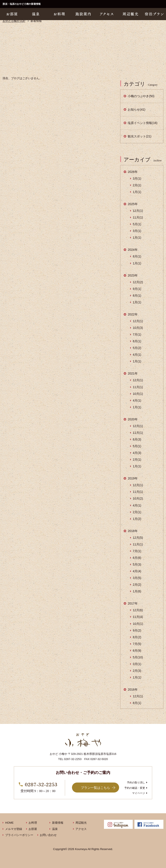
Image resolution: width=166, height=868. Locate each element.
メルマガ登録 (14, 829)
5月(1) (137, 224)
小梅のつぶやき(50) (141, 96)
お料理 (33, 823)
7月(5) (137, 644)
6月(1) (137, 341)
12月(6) (138, 610)
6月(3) (137, 439)
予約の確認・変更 (135, 788)
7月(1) (137, 334)
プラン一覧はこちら (95, 788)
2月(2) (137, 585)
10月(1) (138, 394)
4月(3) (137, 453)
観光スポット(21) (140, 136)
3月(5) (137, 578)
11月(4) (138, 617)
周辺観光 (81, 823)
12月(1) (138, 211)
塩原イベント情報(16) (143, 123)
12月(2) (138, 282)
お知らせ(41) (136, 109)
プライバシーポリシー (19, 835)
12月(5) (138, 538)
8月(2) (137, 637)
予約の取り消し (136, 783)
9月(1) (137, 289)
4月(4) (137, 571)
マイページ (139, 793)
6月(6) (137, 558)
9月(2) (137, 630)
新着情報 (58, 823)
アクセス (81, 829)
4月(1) (137, 355)
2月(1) (137, 185)
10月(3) (138, 328)
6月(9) (137, 651)
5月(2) (137, 348)
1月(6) (137, 591)
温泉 (55, 829)
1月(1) (137, 192)
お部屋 (33, 829)
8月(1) (137, 256)
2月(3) (137, 671)
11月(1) (138, 217)
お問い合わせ (48, 835)
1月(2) (137, 519)
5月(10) (138, 657)
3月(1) (137, 178)
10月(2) (138, 498)
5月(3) (137, 564)
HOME (9, 823)
